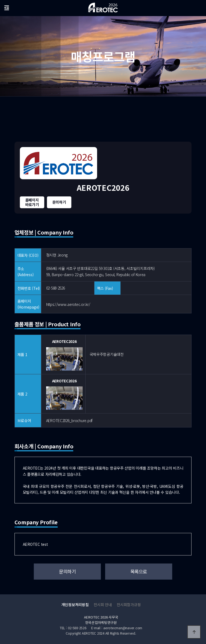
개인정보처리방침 (75, 605)
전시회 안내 (103, 605)
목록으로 (139, 571)
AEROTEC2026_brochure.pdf (69, 420)
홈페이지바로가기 (32, 202)
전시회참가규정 (129, 605)
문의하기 (59, 202)
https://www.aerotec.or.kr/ (68, 304)
